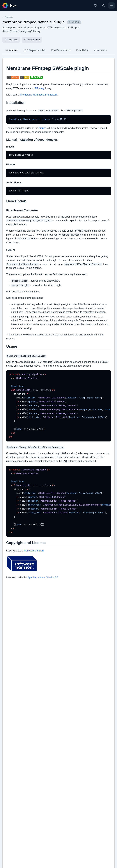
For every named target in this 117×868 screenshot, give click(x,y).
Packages (8, 17)
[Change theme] (95, 5)
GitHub (9, 770)
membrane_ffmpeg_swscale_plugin (34, 22)
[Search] (103, 5)
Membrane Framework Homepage (23, 775)
